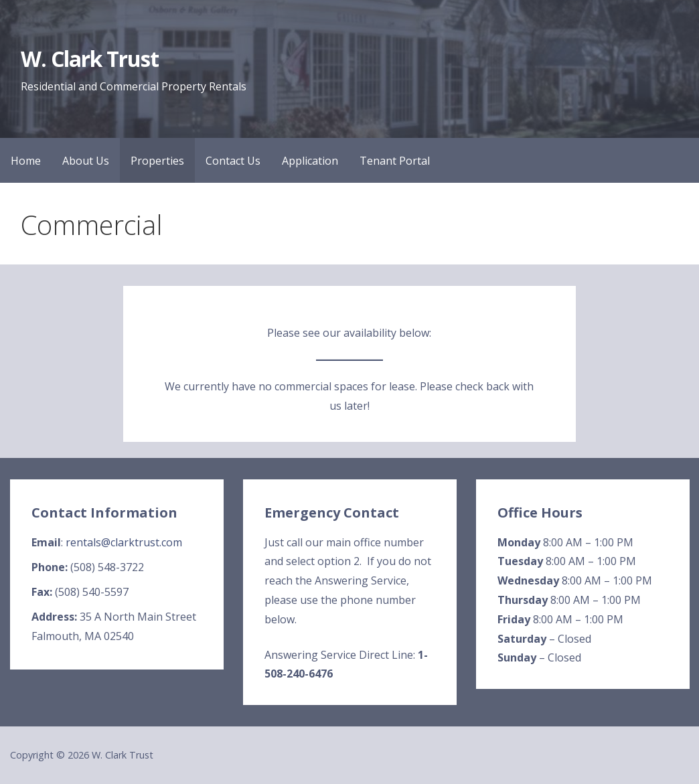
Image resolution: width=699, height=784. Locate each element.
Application (310, 161)
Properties (157, 161)
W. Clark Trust (90, 59)
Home (26, 161)
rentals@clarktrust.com (124, 542)
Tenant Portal (395, 161)
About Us (86, 161)
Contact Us (233, 161)
